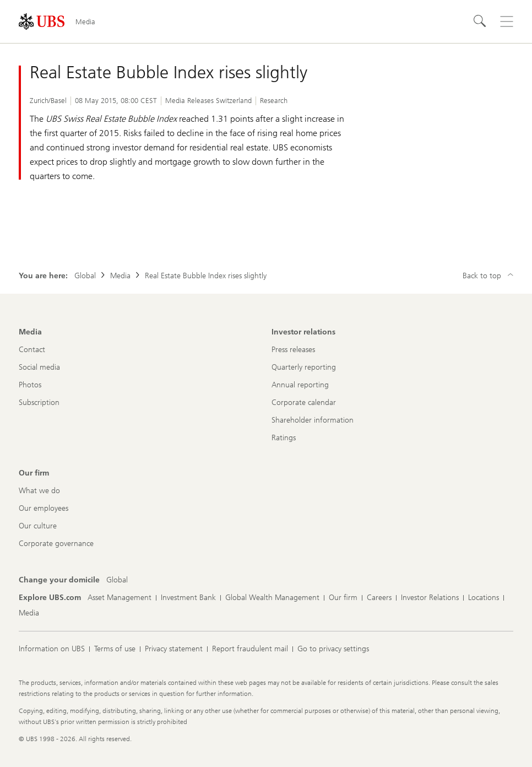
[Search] (480, 21)
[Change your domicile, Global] (117, 580)
